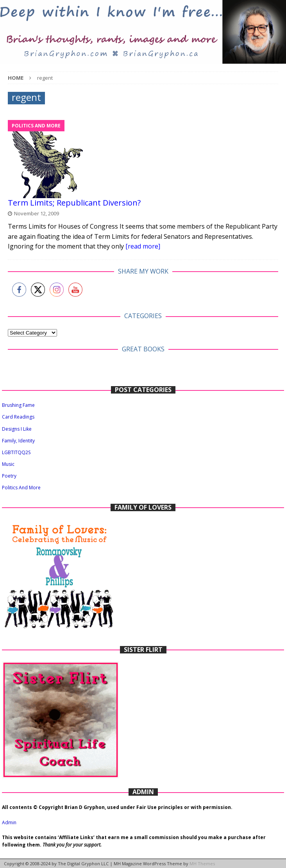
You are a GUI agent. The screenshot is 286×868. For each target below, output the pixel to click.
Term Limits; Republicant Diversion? (74, 203)
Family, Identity (18, 441)
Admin (9, 822)
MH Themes (202, 864)
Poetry (9, 476)
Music (8, 464)
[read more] (143, 246)
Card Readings (18, 417)
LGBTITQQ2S (16, 452)
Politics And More (21, 488)
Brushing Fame (18, 405)
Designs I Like (17, 429)
